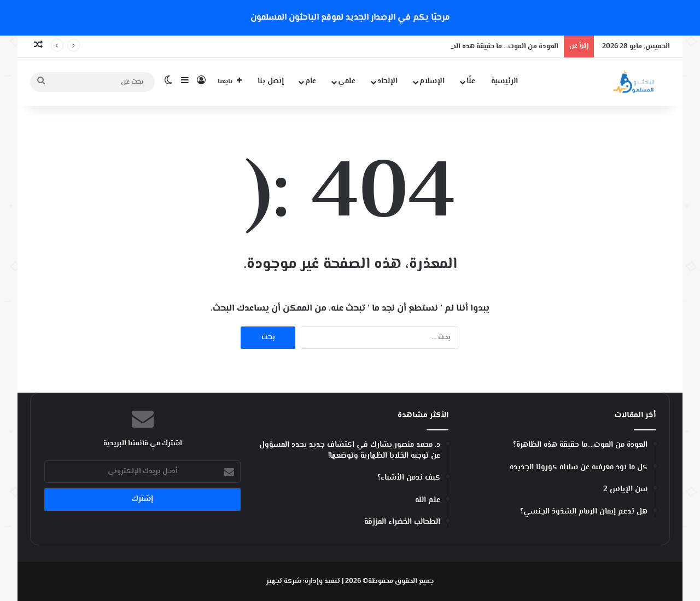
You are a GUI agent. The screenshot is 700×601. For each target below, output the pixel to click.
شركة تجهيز (284, 581)
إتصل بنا (271, 81)
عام (311, 81)
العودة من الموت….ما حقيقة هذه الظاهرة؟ (496, 46)
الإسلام (432, 81)
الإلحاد (387, 81)
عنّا (471, 81)
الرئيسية (504, 81)
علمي (347, 81)
